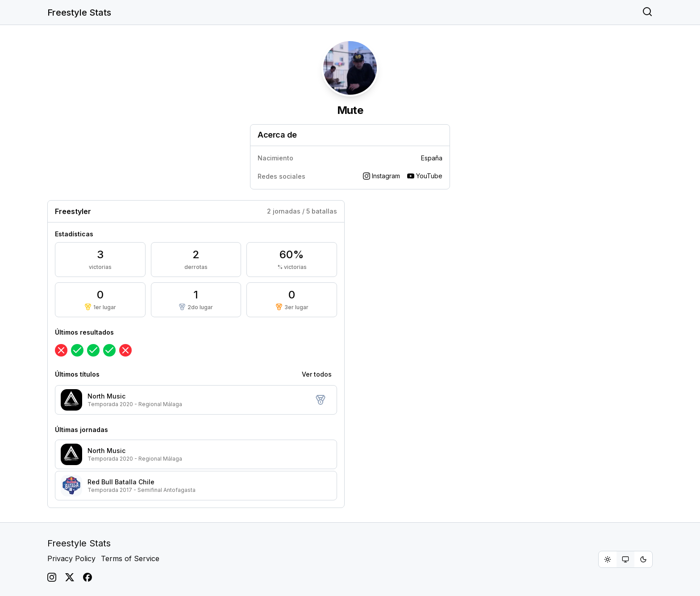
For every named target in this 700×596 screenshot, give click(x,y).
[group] (625, 559)
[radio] (608, 559)
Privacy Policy (71, 558)
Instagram (381, 176)
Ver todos (317, 374)
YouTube (425, 176)
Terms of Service (130, 558)
